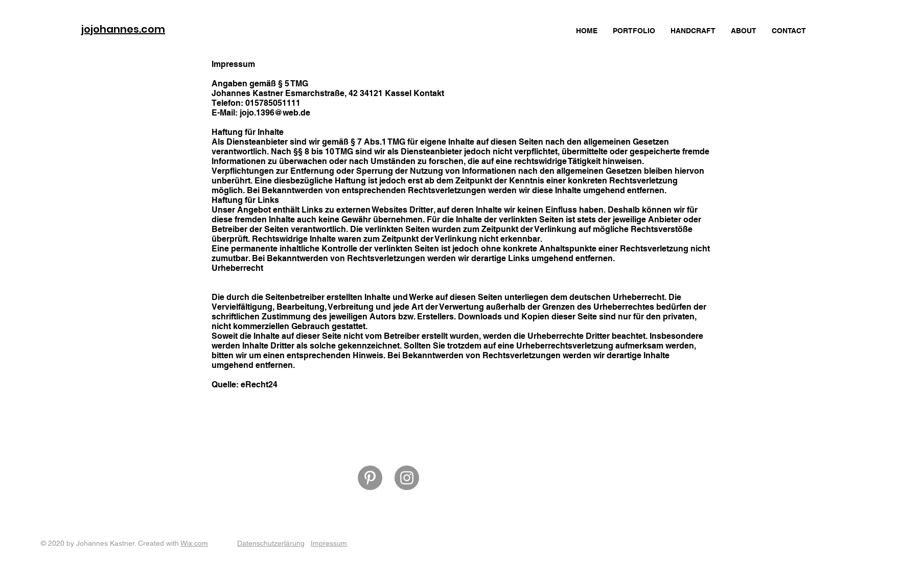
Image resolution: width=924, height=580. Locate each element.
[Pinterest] (370, 478)
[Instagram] (407, 478)
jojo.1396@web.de (275, 113)
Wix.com (194, 543)
